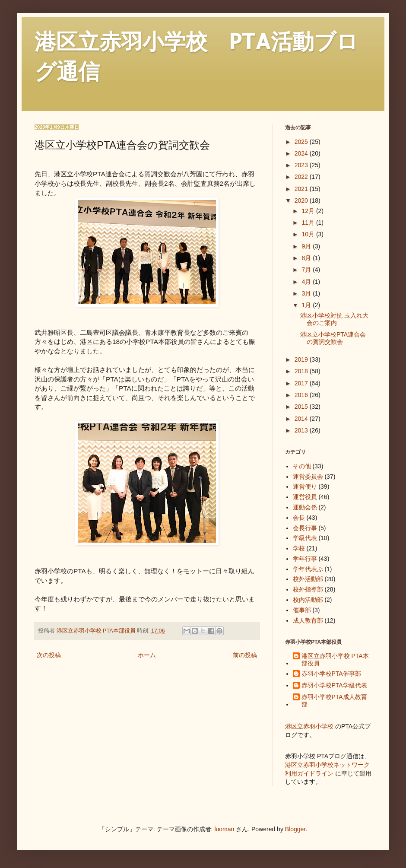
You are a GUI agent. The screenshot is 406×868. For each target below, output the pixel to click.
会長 (299, 518)
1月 (307, 305)
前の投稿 (245, 655)
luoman (224, 829)
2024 (302, 153)
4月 (307, 282)
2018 (302, 371)
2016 (302, 395)
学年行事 (305, 559)
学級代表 (305, 538)
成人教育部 (308, 620)
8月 (307, 258)
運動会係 (305, 507)
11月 (309, 223)
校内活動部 (308, 600)
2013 (302, 430)
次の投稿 (49, 655)
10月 (309, 234)
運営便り (305, 486)
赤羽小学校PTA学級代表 (334, 685)
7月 (307, 270)
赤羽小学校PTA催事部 (331, 674)
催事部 (302, 610)
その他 (302, 466)
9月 (307, 246)
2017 (302, 383)
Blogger (295, 829)
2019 (302, 359)
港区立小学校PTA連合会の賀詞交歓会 (333, 338)
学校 (299, 548)
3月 (307, 293)
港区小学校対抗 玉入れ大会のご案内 (334, 319)
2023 (302, 165)
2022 (302, 177)
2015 (302, 407)
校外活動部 (308, 579)
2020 (302, 200)
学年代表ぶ (308, 569)
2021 (302, 189)
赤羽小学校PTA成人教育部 (334, 701)
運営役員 (305, 497)
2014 (302, 419)
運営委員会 (308, 477)
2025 (302, 142)
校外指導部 (308, 589)
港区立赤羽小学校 (309, 726)
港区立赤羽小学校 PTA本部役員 (335, 660)
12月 (309, 211)
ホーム (147, 655)
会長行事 (305, 528)
